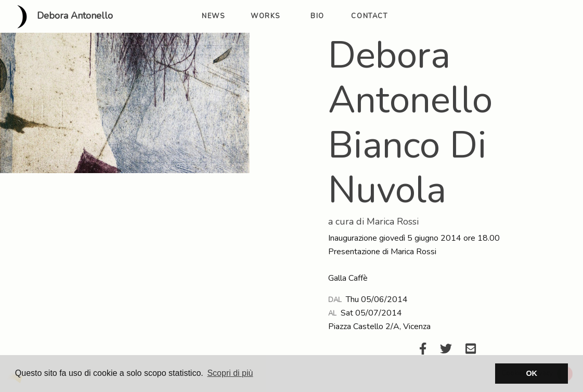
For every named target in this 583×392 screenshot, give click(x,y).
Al (332, 313)
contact (369, 16)
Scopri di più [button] (230, 373)
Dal (335, 300)
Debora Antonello (61, 17)
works (265, 16)
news (213, 16)
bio (318, 16)
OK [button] (532, 373)
